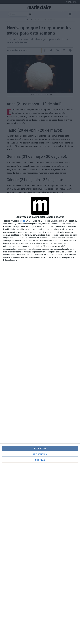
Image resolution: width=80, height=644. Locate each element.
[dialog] (40, 419)
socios (22, 221)
